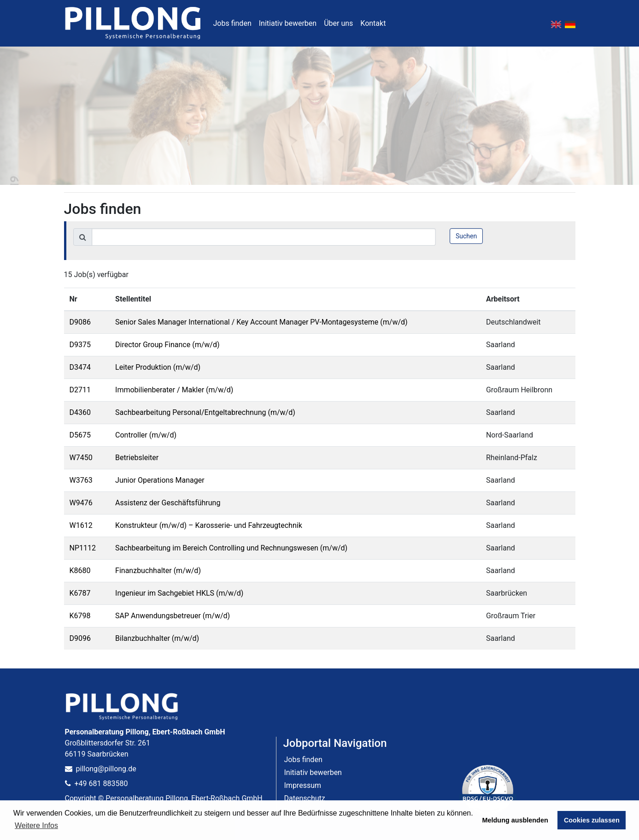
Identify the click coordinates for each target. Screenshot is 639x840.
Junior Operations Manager (160, 480)
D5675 (80, 435)
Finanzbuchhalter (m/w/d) (158, 571)
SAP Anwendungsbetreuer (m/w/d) (173, 616)
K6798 (80, 616)
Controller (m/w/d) (146, 435)
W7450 (81, 458)
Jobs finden (232, 23)
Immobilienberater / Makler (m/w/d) (174, 390)
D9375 (80, 345)
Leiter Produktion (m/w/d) (158, 367)
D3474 (80, 367)
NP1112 (83, 548)
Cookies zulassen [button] (592, 820)
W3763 (81, 480)
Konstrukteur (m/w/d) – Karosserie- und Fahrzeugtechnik (209, 525)
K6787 (80, 593)
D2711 (80, 390)
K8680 (80, 571)
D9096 (80, 638)
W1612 (81, 525)
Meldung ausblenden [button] (515, 820)
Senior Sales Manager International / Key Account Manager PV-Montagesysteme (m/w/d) (261, 322)
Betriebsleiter (137, 458)
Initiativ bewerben (288, 23)
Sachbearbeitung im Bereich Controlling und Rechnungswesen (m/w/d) (231, 548)
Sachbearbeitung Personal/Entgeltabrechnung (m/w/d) (205, 412)
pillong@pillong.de (101, 769)
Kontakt (373, 23)
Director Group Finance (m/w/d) (167, 345)
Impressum (303, 785)
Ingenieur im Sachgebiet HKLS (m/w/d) (179, 593)
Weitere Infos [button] (36, 825)
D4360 (80, 412)
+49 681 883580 (97, 784)
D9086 (80, 322)
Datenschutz (305, 798)
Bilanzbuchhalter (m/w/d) (157, 638)
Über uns (338, 23)
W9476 (81, 503)
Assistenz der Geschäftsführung (168, 503)
